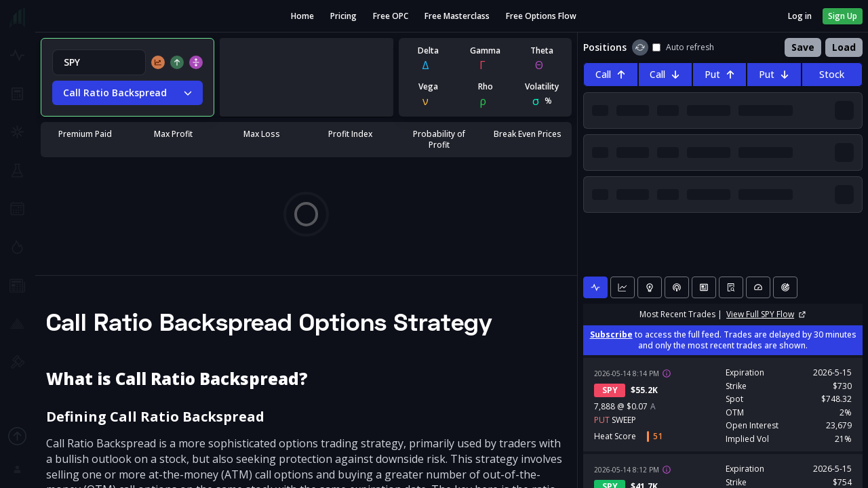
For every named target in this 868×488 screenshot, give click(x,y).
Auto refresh (683, 47)
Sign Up (843, 16)
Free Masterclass (457, 16)
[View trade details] (667, 373)
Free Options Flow (541, 16)
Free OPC (391, 16)
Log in (800, 16)
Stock (832, 74)
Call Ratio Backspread (127, 93)
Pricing (343, 16)
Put (720, 74)
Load (844, 47)
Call (611, 74)
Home (302, 16)
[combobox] (99, 62)
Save (803, 47)
